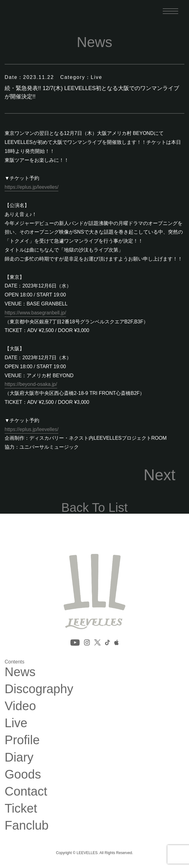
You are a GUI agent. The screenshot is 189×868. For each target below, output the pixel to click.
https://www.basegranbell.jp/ (35, 313)
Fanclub (27, 825)
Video (20, 706)
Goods (23, 774)
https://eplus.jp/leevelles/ (31, 187)
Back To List (95, 507)
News (20, 672)
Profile (22, 740)
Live (16, 723)
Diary (19, 757)
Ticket (21, 808)
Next (160, 475)
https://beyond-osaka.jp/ (31, 384)
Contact (26, 791)
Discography (39, 689)
